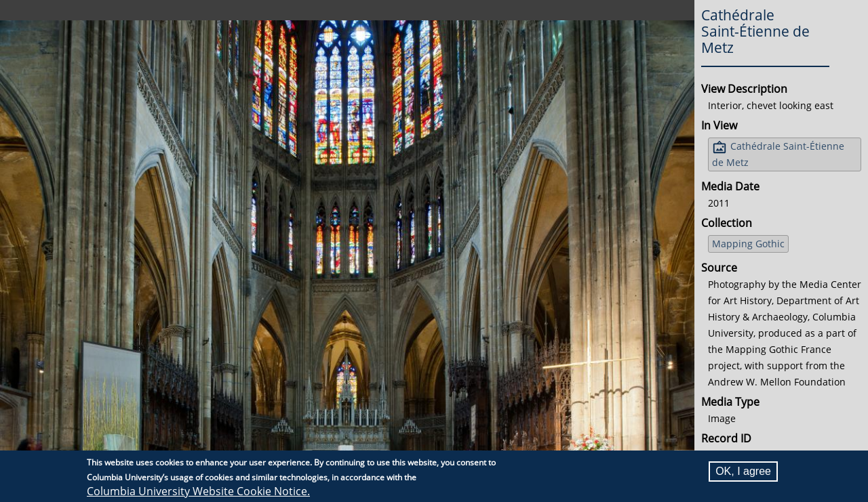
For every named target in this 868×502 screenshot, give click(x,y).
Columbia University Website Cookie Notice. (198, 491)
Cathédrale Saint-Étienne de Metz (778, 154)
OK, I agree (743, 471)
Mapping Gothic (748, 244)
